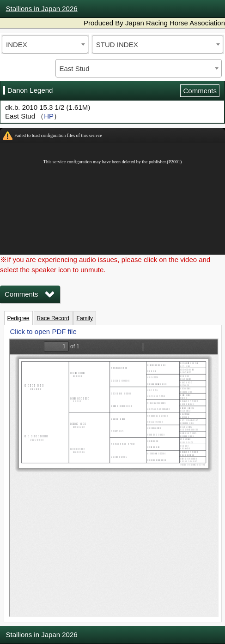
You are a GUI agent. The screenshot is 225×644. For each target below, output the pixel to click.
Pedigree (18, 318)
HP (49, 116)
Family (85, 318)
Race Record (53, 318)
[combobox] (45, 44)
